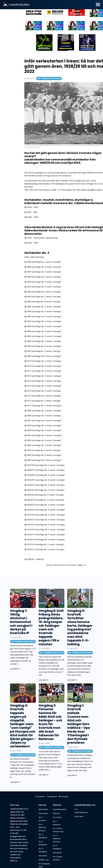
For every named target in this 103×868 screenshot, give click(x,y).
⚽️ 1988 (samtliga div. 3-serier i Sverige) (43, 317)
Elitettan (56, 813)
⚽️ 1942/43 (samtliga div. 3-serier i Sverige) (44, 540)
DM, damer (57, 853)
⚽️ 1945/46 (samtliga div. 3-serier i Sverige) (45, 525)
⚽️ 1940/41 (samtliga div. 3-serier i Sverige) (44, 549)
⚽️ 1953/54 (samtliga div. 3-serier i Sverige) (44, 485)
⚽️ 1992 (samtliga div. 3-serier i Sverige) (43, 297)
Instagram (52, 797)
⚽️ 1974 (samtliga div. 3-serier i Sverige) (43, 386)
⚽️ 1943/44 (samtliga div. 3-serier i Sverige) (45, 535)
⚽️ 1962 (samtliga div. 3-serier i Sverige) (43, 445)
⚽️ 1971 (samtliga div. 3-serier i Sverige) (42, 401)
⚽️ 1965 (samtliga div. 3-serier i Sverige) (43, 430)
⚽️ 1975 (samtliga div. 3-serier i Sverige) (43, 381)
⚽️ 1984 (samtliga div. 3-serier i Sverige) (43, 336)
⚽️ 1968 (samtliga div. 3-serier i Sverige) (43, 416)
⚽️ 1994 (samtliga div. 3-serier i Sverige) (43, 287)
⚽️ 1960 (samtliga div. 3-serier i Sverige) (43, 455)
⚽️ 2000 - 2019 (31, 243)
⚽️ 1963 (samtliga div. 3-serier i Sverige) (43, 440)
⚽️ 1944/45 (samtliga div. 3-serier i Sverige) (45, 530)
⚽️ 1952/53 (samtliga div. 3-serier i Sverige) (44, 490)
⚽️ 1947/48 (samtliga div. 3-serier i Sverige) (45, 515)
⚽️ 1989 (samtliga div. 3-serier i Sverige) (43, 312)
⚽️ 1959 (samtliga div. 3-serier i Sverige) (43, 460)
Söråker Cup (44, 860)
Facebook (40, 797)
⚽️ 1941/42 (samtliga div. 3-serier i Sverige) (44, 544)
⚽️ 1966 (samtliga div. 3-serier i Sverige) (43, 426)
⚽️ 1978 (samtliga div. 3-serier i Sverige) (43, 366)
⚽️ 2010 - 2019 (31, 212)
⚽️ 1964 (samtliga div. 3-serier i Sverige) (43, 435)
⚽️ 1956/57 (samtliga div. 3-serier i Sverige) (44, 470)
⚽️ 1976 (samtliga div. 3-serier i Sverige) (43, 376)
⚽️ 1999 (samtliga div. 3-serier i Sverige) (43, 262)
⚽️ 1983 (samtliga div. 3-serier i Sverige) (43, 341)
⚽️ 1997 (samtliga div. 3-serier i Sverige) (43, 272)
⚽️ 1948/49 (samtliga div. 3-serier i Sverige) (45, 510)
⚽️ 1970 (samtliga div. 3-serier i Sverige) (43, 406)
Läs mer (15, 669)
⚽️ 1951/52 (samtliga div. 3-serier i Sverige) (44, 495)
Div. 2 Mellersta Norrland (57, 839)
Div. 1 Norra (57, 817)
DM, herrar (43, 856)
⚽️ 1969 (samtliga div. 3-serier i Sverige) (43, 411)
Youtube (64, 797)
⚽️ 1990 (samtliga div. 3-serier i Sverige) (43, 307)
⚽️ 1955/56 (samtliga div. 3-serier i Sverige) (44, 475)
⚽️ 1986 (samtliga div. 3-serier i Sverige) (43, 326)
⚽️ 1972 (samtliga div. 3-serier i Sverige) (43, 396)
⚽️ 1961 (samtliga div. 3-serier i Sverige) (42, 450)
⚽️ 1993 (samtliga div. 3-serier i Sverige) (43, 292)
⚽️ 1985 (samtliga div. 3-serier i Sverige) (43, 331)
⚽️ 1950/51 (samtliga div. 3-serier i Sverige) (44, 500)
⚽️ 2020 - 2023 (31, 207)
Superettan (43, 813)
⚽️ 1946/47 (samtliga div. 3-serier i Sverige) (45, 520)
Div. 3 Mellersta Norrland (49, 78)
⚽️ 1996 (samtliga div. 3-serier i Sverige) (43, 277)
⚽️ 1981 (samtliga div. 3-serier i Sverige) (42, 351)
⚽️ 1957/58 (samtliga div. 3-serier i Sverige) (44, 465)
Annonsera (79, 816)
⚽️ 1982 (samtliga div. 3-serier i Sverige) (43, 346)
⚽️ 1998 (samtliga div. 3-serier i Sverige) (43, 267)
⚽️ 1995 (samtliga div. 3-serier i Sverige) (43, 282)
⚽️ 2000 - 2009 (31, 217)
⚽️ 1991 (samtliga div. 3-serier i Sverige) (42, 302)
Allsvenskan (43, 809)
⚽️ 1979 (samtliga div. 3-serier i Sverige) (43, 361)
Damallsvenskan (60, 809)
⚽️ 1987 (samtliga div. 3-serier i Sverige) (43, 321)
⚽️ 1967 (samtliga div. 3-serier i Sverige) (43, 421)
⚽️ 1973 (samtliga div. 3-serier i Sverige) (43, 391)
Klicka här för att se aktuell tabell (66, 565)
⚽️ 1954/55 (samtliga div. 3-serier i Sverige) (45, 480)
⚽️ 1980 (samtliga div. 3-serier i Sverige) (43, 356)
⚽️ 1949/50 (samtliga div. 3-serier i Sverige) (44, 505)
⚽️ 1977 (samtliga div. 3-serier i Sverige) (43, 371)
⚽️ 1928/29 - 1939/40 (34, 559)
